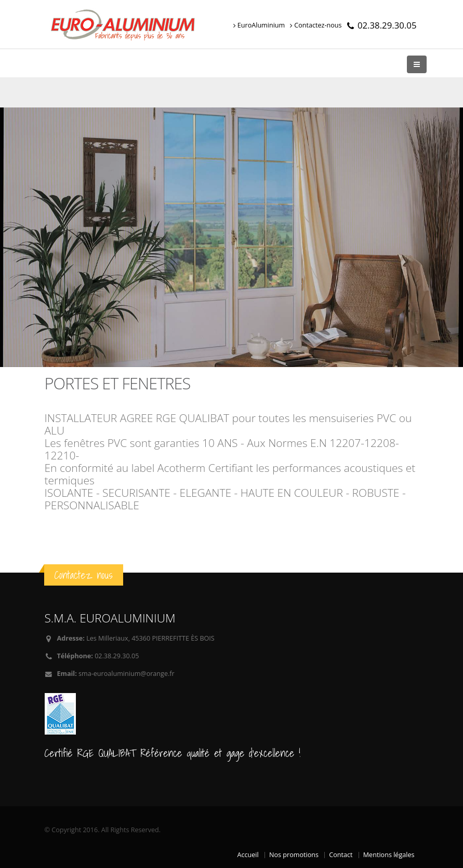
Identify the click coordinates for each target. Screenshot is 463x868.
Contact (341, 855)
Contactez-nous (316, 25)
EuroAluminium (259, 25)
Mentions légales (389, 855)
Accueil (248, 855)
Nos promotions (294, 855)
